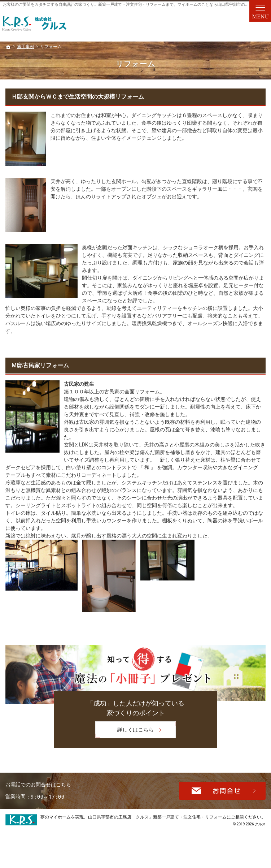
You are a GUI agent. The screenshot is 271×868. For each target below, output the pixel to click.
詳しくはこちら (124, 731)
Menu (260, 11)
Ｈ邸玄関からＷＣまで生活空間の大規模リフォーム (78, 97)
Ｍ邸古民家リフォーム (40, 365)
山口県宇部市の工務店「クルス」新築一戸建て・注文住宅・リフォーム (157, 834)
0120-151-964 (66, 799)
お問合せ (222, 800)
